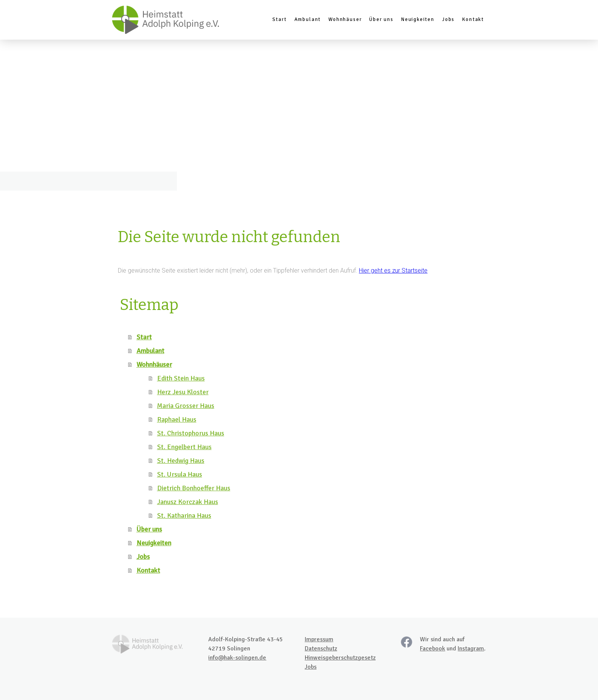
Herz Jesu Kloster (183, 392)
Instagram (471, 649)
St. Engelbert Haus (184, 447)
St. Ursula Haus (180, 474)
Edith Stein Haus (181, 378)
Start (280, 19)
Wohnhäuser (345, 19)
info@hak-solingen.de (237, 658)
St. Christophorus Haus (191, 433)
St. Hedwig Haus (181, 461)
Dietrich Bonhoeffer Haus (194, 488)
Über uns (381, 19)
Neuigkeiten (418, 19)
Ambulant (308, 19)
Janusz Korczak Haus (188, 502)
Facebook (432, 649)
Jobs (448, 19)
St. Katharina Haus (184, 515)
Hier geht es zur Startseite (393, 271)
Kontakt (473, 19)
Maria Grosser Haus (186, 406)
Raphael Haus (177, 419)
